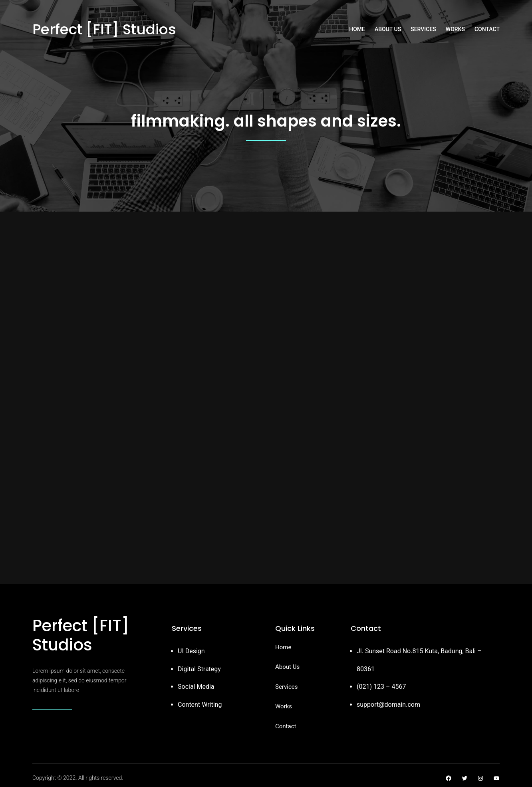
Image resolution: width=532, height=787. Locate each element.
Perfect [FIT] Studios (104, 29)
